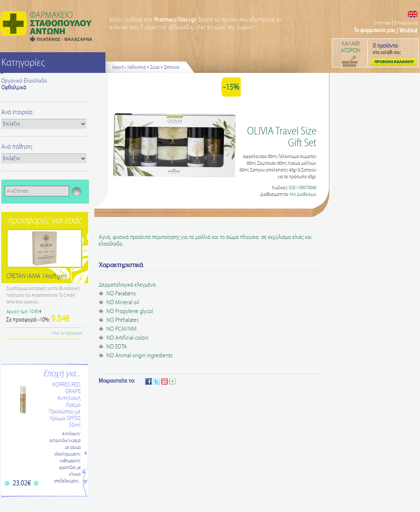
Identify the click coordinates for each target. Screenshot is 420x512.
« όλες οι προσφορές (67, 333)
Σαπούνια (172, 67)
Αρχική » (119, 67)
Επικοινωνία (406, 23)
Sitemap (382, 23)
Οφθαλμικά (14, 88)
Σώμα (155, 67)
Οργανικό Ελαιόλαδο (24, 81)
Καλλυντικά (136, 67)
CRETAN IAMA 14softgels (36, 276)
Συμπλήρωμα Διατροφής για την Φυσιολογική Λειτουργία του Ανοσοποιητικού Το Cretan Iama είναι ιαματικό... (43, 295)
